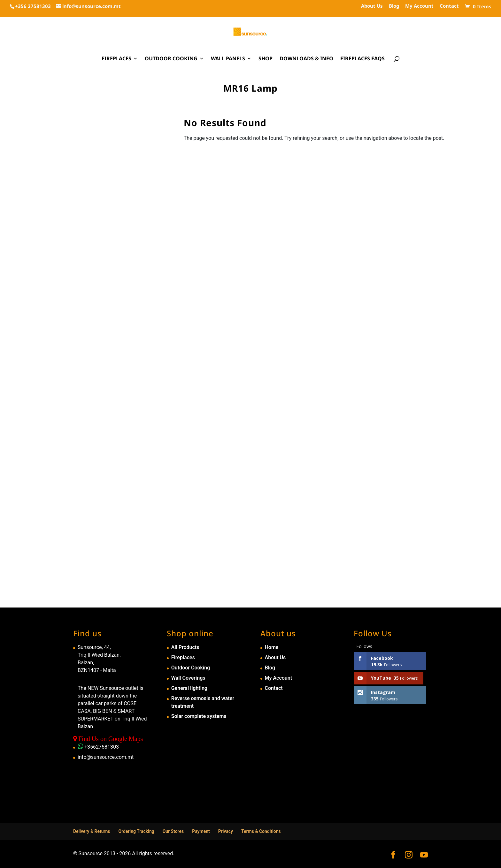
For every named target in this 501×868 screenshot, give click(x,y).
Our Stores (173, 831)
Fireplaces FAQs (362, 59)
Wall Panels (228, 59)
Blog (394, 6)
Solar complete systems (199, 716)
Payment (201, 831)
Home (272, 647)
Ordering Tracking (136, 831)
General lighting (189, 688)
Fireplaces (116, 59)
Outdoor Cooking (171, 59)
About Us (372, 6)
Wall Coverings (188, 678)
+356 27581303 (33, 6)
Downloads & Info (306, 59)
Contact (449, 6)
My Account (419, 6)
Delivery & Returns (92, 831)
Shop (266, 59)
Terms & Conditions (261, 831)
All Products (185, 647)
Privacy (226, 831)
